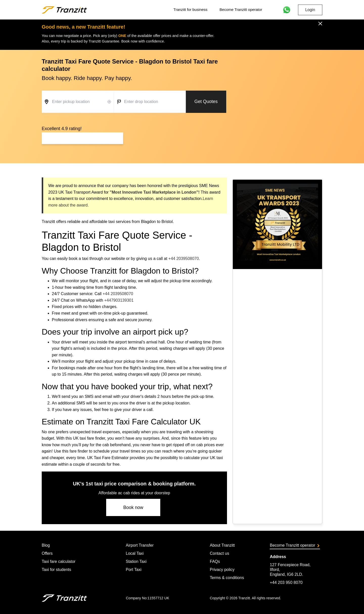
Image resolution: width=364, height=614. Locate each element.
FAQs (215, 561)
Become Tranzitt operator (241, 9)
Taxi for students (56, 570)
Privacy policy (222, 570)
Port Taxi (133, 570)
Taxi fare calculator (59, 561)
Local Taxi (135, 553)
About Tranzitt (222, 545)
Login (310, 10)
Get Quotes (206, 101)
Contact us (219, 553)
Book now (133, 507)
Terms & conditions (227, 578)
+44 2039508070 (184, 259)
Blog (46, 545)
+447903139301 (119, 300)
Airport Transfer (140, 545)
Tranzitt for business (190, 9)
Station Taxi (136, 561)
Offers (47, 553)
